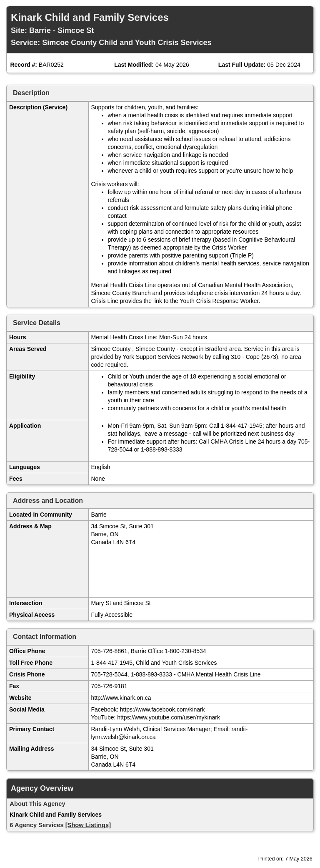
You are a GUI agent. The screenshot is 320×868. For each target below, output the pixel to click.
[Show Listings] (88, 825)
